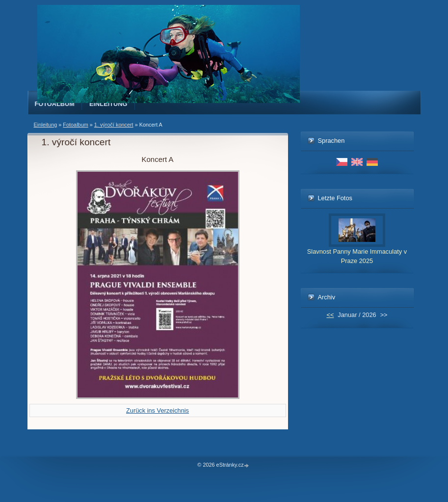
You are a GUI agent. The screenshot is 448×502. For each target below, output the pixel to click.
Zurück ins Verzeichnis (158, 410)
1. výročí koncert (114, 125)
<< (330, 315)
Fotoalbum (55, 104)
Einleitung (108, 104)
